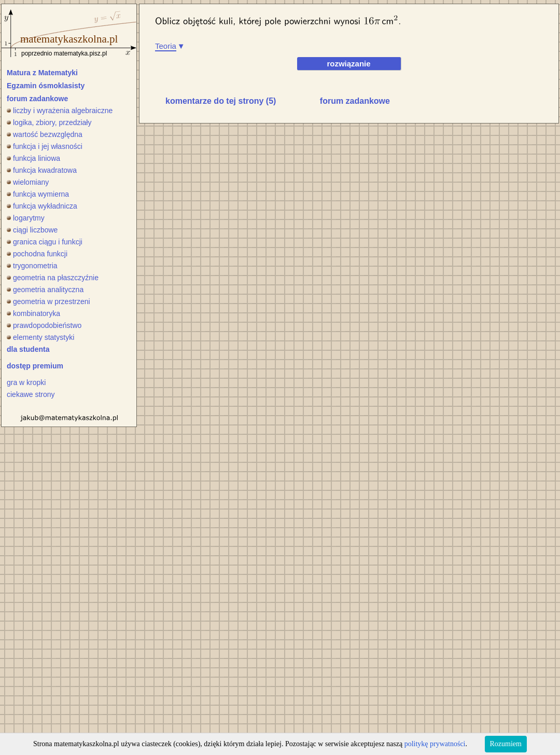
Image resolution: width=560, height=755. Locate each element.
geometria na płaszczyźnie (53, 278)
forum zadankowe (37, 99)
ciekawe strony (31, 394)
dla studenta (28, 349)
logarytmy (26, 218)
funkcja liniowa (33, 158)
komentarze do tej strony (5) (221, 101)
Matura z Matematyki (42, 73)
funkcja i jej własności (45, 146)
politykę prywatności (435, 744)
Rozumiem (506, 744)
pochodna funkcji (37, 254)
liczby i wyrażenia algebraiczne (60, 111)
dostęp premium (35, 366)
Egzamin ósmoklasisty (46, 86)
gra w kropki (26, 382)
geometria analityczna (45, 290)
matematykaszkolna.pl (69, 39)
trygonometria (32, 266)
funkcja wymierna (38, 194)
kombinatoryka (33, 313)
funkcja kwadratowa (42, 170)
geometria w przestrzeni (48, 301)
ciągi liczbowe (32, 230)
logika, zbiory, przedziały (49, 122)
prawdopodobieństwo (44, 325)
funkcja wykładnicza (42, 206)
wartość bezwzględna (45, 134)
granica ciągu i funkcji (45, 242)
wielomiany (28, 182)
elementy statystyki (40, 337)
